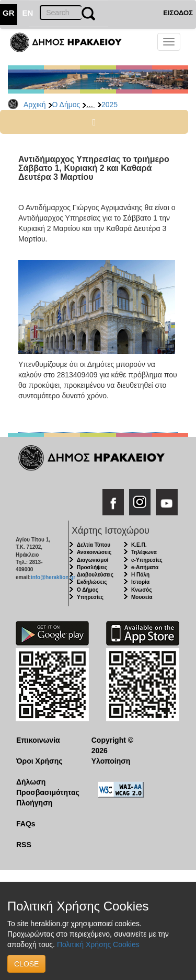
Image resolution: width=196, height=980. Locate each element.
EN (28, 13)
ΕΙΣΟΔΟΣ (178, 13)
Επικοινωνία (38, 740)
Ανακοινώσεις (94, 552)
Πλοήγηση (34, 803)
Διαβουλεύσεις (95, 575)
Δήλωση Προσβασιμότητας (46, 787)
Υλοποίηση (111, 761)
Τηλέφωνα (144, 552)
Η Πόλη (140, 575)
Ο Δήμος (66, 105)
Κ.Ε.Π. (139, 545)
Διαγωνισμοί (93, 560)
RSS (24, 845)
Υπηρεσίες (90, 597)
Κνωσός (141, 590)
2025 (109, 105)
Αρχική (35, 105)
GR (9, 13)
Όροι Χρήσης (39, 761)
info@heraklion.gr (53, 577)
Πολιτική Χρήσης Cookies (98, 944)
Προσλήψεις (92, 567)
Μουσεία (142, 597)
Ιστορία (140, 582)
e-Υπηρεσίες (147, 560)
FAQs (26, 824)
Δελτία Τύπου (94, 545)
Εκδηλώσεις (92, 582)
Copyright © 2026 (112, 745)
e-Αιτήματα (145, 567)
